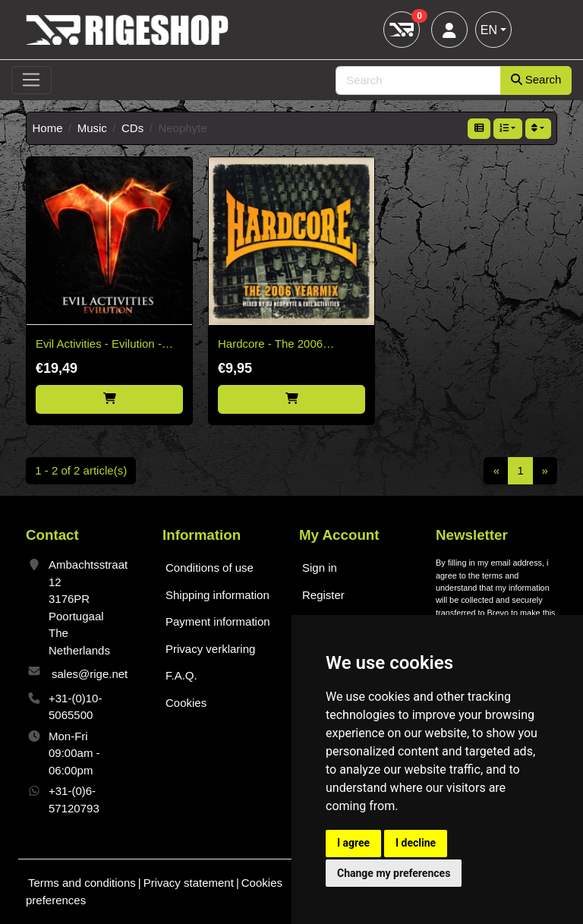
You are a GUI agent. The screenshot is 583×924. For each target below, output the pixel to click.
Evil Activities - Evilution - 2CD (99, 345)
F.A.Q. (181, 675)
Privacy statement (189, 883)
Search (536, 79)
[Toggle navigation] (32, 80)
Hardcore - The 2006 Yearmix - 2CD (270, 345)
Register (323, 595)
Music (92, 128)
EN (489, 30)
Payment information (218, 621)
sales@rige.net (90, 674)
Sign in (320, 568)
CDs (132, 128)
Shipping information (217, 595)
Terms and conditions (82, 883)
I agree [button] (353, 843)
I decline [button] (416, 843)
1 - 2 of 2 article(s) (81, 470)
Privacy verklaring (210, 649)
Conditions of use (210, 568)
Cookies (186, 703)
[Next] (545, 471)
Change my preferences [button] (394, 873)
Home (48, 128)
